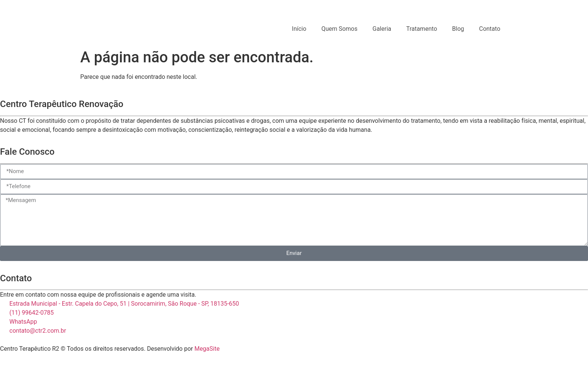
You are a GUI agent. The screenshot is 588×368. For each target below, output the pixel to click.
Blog (458, 29)
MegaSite (207, 349)
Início (299, 29)
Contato (490, 29)
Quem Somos (339, 29)
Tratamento (421, 29)
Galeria (382, 29)
